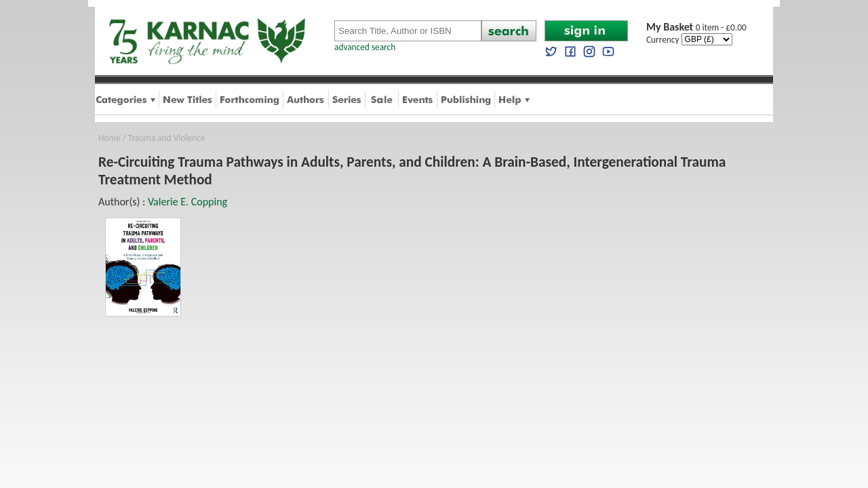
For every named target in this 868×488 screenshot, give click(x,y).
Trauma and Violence (166, 138)
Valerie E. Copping (188, 202)
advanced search (365, 47)
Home (110, 138)
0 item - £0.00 (696, 27)
